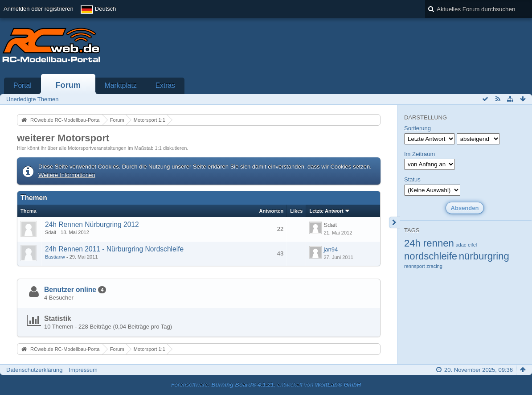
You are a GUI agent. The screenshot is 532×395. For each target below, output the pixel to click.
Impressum (83, 370)
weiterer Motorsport (63, 138)
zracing (434, 266)
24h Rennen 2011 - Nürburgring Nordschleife (114, 249)
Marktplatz (121, 85)
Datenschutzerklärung (34, 370)
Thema (29, 211)
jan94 (331, 249)
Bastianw (55, 257)
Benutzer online (70, 290)
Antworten (272, 211)
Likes (296, 211)
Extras (165, 85)
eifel (472, 245)
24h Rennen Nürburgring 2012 (92, 224)
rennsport (415, 266)
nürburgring (484, 256)
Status (412, 179)
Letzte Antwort (326, 211)
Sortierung (417, 128)
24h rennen (429, 243)
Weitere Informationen (67, 175)
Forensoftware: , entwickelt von (266, 385)
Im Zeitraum (419, 154)
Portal (23, 85)
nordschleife (431, 256)
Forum (68, 85)
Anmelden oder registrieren (39, 9)
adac (461, 245)
